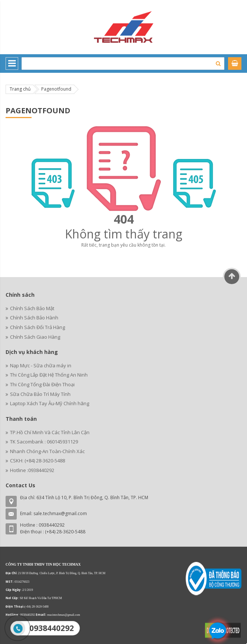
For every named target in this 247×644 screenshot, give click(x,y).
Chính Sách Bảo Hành (34, 318)
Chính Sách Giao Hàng (35, 337)
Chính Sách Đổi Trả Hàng (38, 327)
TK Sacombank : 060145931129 (44, 442)
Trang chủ (20, 89)
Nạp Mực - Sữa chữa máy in (41, 365)
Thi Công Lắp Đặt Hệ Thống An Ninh (49, 375)
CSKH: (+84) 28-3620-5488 (38, 461)
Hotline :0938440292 (32, 470)
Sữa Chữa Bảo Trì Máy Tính (40, 394)
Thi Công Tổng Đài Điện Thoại (42, 384)
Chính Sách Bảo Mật (32, 308)
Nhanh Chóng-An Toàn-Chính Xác (47, 451)
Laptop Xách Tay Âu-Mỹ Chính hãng (50, 403)
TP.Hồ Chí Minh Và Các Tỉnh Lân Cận (50, 432)
